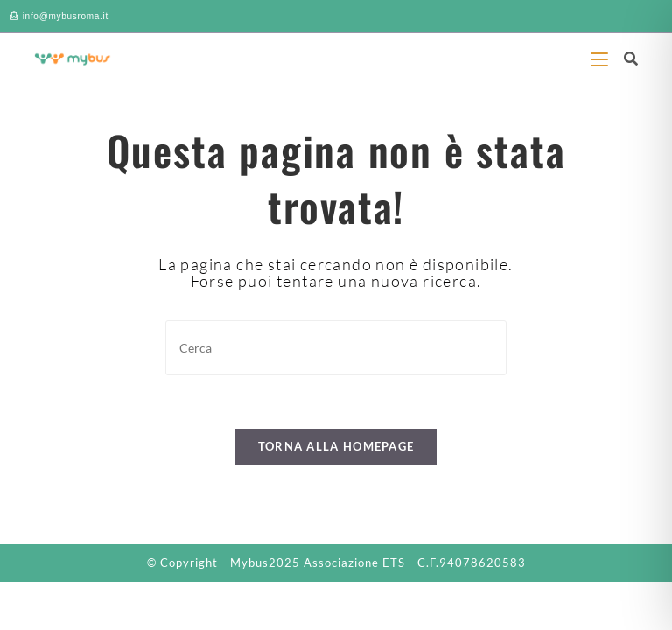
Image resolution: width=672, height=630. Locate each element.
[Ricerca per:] (624, 58)
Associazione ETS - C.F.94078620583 (415, 563)
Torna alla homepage (336, 446)
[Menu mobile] (601, 58)
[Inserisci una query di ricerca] (336, 348)
